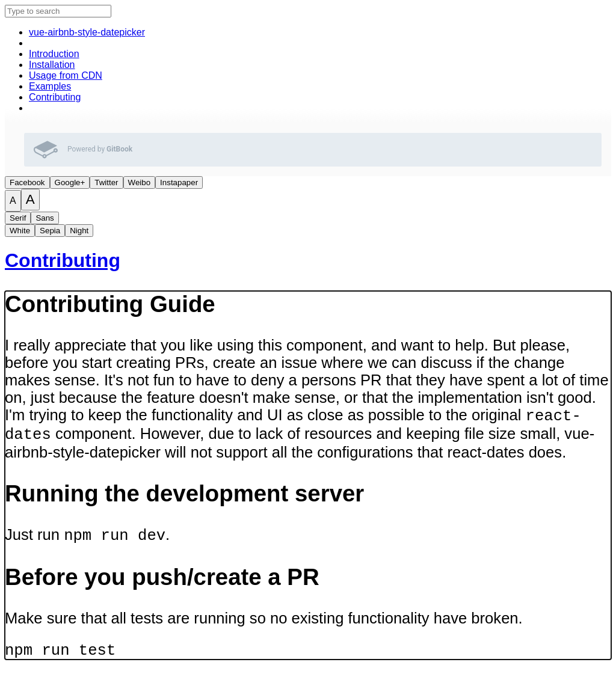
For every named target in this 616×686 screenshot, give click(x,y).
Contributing (55, 97)
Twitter (106, 182)
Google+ (70, 182)
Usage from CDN (66, 75)
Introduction (54, 54)
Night (79, 231)
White (20, 231)
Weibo (140, 182)
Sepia (50, 231)
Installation (52, 65)
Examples (50, 86)
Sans (45, 218)
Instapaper (179, 182)
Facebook (27, 182)
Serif (18, 218)
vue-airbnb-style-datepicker (87, 32)
